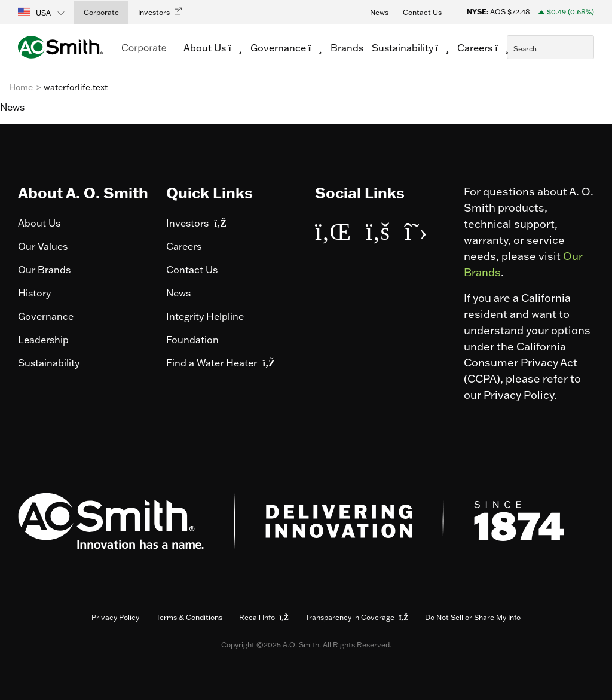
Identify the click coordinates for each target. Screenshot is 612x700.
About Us (39, 223)
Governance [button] (289, 48)
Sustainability (49, 363)
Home (21, 87)
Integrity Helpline (205, 316)
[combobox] (550, 47)
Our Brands (44, 270)
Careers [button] (486, 48)
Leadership (43, 340)
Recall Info (264, 617)
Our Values (43, 246)
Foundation (192, 340)
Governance (46, 316)
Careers (184, 246)
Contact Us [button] (422, 12)
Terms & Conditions (189, 617)
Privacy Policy (115, 617)
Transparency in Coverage (357, 617)
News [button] (379, 12)
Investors (196, 223)
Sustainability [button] (414, 48)
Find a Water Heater (220, 363)
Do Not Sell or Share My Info (473, 617)
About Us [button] (216, 48)
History (34, 293)
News (178, 293)
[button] (42, 12)
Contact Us (192, 270)
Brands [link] (350, 48)
